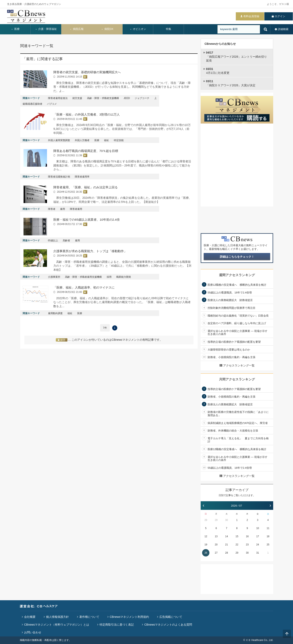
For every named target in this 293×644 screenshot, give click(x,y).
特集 (169, 29)
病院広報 (77, 29)
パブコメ (52, 104)
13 (216, 536)
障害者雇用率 (82, 177)
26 (206, 553)
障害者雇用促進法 (58, 98)
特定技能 (119, 140)
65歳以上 (53, 241)
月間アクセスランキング (237, 379)
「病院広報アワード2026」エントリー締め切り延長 (236, 57)
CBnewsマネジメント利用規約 (129, 617)
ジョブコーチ (142, 98)
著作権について (89, 617)
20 (216, 545)
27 (216, 553)
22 (237, 545)
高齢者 (66, 241)
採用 (109, 277)
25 (268, 545)
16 (247, 536)
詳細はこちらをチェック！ (237, 257)
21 (226, 545)
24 (258, 545)
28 (206, 520)
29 (216, 520)
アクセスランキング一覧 (237, 365)
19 (206, 545)
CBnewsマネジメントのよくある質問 (168, 625)
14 (226, 536)
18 (268, 536)
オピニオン (138, 29)
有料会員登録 (251, 16)
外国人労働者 (82, 140)
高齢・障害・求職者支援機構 (103, 98)
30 (226, 520)
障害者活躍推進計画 (59, 177)
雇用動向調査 (55, 313)
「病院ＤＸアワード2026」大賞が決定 (231, 83)
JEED (127, 98)
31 (258, 553)
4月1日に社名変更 (218, 71)
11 (268, 528)
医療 (15, 29)
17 (258, 536)
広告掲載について (171, 617)
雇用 (63, 209)
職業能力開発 (124, 277)
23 (247, 545)
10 (258, 528)
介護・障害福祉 (46, 29)
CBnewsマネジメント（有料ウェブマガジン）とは (57, 625)
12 (206, 536)
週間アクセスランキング (237, 275)
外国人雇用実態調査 (59, 140)
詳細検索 (283, 29)
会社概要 (30, 617)
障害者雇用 (76, 209)
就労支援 (77, 98)
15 (237, 536)
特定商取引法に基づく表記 (117, 625)
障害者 (52, 209)
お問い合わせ (33, 632)
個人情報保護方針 (57, 617)
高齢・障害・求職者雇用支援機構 (83, 277)
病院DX (107, 29)
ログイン (280, 16)
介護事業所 (54, 277)
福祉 (106, 140)
